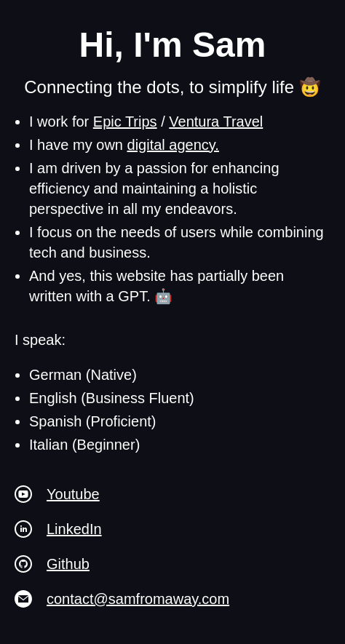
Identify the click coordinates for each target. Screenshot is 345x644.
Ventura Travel (216, 122)
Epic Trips (125, 122)
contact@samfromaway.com (138, 599)
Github (68, 564)
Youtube (73, 494)
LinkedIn (74, 529)
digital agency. (173, 145)
